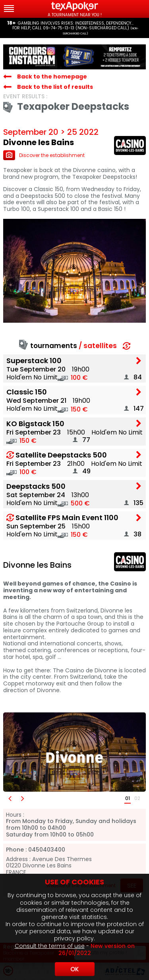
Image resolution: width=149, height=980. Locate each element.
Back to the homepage (52, 77)
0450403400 (47, 850)
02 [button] (137, 798)
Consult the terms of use (50, 946)
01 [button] (128, 798)
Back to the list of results (55, 87)
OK (74, 969)
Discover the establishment (44, 155)
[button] (10, 799)
